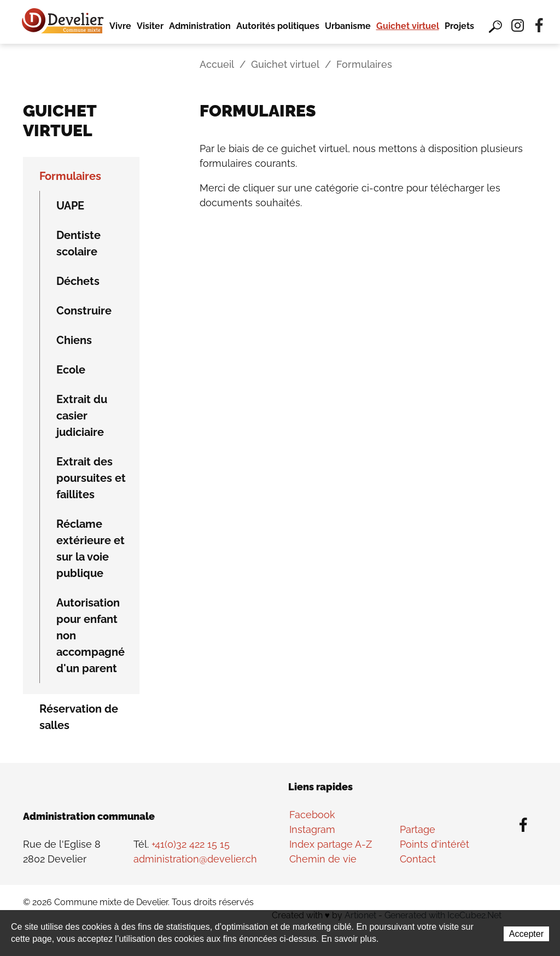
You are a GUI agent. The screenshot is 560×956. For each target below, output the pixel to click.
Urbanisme (348, 26)
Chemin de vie (323, 859)
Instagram (312, 829)
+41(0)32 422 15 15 (191, 844)
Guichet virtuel (408, 26)
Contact (418, 859)
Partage (418, 829)
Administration (200, 26)
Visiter (150, 26)
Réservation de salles (79, 717)
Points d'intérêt (434, 844)
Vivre (120, 26)
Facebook (312, 815)
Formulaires (70, 176)
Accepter (526, 934)
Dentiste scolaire (78, 243)
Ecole (71, 370)
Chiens (74, 340)
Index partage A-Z (331, 844)
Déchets (78, 281)
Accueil (217, 64)
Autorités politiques (278, 26)
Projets (459, 26)
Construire (84, 311)
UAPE (70, 206)
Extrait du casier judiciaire (82, 416)
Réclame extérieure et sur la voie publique (91, 549)
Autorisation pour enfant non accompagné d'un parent (91, 636)
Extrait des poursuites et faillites (91, 478)
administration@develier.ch (195, 859)
